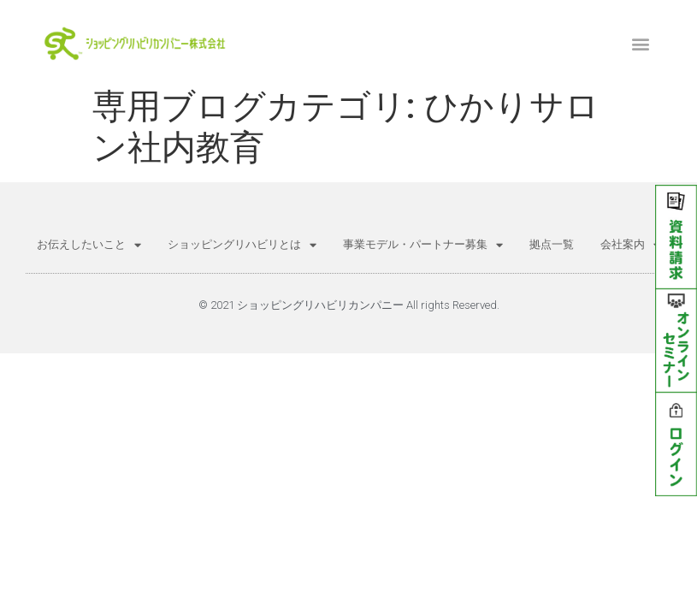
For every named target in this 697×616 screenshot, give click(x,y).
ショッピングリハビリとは (242, 245)
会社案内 (630, 245)
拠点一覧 (552, 244)
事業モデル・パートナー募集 (423, 245)
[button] (641, 43)
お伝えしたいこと (89, 245)
